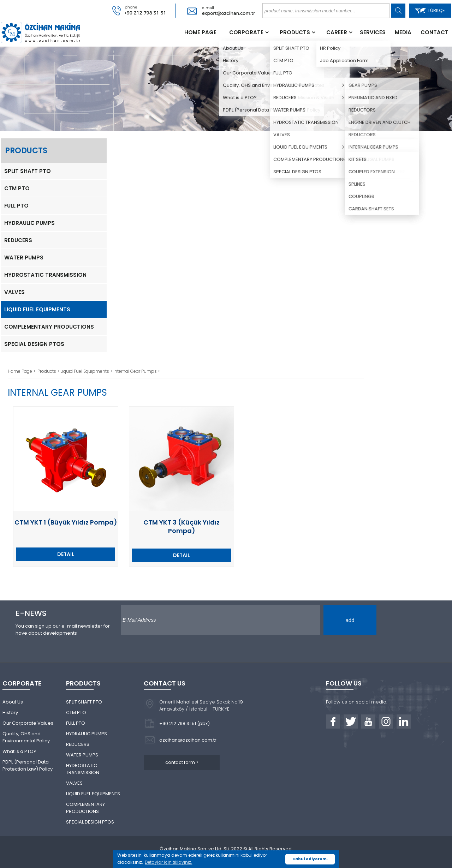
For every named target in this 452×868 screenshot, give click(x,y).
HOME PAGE (200, 32)
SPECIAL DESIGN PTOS (34, 344)
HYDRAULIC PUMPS (29, 223)
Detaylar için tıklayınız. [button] (168, 862)
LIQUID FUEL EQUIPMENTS (37, 309)
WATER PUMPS (24, 258)
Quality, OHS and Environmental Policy (26, 737)
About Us (13, 702)
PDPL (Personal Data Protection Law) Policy (28, 765)
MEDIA (403, 32)
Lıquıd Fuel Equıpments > (87, 371)
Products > (49, 371)
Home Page (20, 371)
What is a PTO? (19, 751)
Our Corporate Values (28, 723)
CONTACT (435, 32)
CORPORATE (246, 32)
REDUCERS (18, 240)
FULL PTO (16, 206)
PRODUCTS (295, 32)
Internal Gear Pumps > (137, 371)
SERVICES (373, 32)
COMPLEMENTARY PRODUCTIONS (49, 327)
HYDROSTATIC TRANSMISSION (45, 275)
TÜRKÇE (430, 10)
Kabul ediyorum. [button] (310, 859)
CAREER (337, 32)
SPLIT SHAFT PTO (28, 171)
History (10, 713)
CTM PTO (17, 188)
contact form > (182, 762)
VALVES (14, 292)
